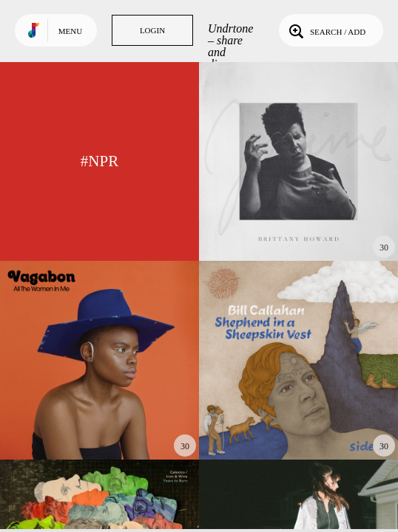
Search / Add (326, 30)
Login (152, 30)
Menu (70, 31)
